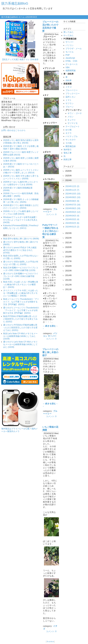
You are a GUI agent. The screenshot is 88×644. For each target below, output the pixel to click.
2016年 (69, 266)
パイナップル (72, 136)
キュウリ (72, 120)
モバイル (70, 52)
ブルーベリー (72, 90)
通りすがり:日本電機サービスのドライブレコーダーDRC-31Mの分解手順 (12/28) (21, 276)
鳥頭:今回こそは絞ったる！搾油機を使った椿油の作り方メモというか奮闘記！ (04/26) (21, 284)
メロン (71, 117)
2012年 (69, 285)
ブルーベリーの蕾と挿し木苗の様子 (50, 352)
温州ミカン (71, 97)
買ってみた (69, 32)
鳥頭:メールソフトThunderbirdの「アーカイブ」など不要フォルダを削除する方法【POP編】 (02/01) (21, 302)
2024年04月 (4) (72, 216)
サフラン (70, 103)
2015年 (69, 271)
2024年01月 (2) (72, 227)
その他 (69, 143)
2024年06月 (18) (73, 208)
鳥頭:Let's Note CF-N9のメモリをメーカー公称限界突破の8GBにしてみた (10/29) (20, 336)
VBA (68, 67)
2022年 (69, 238)
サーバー (52, 336)
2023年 (69, 233)
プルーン (70, 107)
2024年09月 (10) (73, 197)
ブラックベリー (73, 94)
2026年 (69, 171)
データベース (72, 64)
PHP (68, 55)
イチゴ (69, 87)
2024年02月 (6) (72, 223)
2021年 (69, 243)
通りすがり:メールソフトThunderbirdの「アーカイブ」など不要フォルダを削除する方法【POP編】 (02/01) (21, 310)
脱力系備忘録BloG (15, 3)
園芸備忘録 (71, 146)
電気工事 (68, 153)
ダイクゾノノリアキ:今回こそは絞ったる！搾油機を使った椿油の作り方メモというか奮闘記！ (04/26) (21, 293)
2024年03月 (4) (72, 219)
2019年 (69, 252)
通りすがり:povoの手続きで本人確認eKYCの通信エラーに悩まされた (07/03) (20, 250)
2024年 (69, 180)
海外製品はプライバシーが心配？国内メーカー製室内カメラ (19, 430)
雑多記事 (68, 159)
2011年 (69, 289)
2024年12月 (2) (72, 186)
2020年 (69, 247)
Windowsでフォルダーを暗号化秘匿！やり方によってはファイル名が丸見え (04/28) (20, 220)
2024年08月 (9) (72, 201)
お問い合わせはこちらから (13, 130)
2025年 (69, 176)
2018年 (69, 257)
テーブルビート (73, 127)
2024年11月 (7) (72, 190)
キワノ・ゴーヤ (75, 113)
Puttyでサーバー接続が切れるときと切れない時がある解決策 (50, 231)
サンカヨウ (71, 140)
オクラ (69, 133)
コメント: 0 (51, 214)
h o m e (50, 642)
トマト (69, 100)
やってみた (69, 35)
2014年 (69, 275)
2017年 (69, 261)
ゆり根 (69, 130)
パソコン (70, 45)
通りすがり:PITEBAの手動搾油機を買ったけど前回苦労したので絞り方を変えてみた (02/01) (20, 328)
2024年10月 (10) (73, 194)
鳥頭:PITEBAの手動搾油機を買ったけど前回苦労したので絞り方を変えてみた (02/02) (20, 319)
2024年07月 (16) (73, 205)
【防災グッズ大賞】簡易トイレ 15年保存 (20, 59)
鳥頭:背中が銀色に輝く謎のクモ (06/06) (21, 239)
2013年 (69, 280)
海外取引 (68, 150)
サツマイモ (73, 123)
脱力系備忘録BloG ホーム (13, 17)
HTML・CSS (71, 61)
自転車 (69, 80)
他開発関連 (71, 71)
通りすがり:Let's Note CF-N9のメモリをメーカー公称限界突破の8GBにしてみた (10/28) (20, 344)
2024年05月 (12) (73, 212)
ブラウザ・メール (74, 49)
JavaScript (70, 58)
